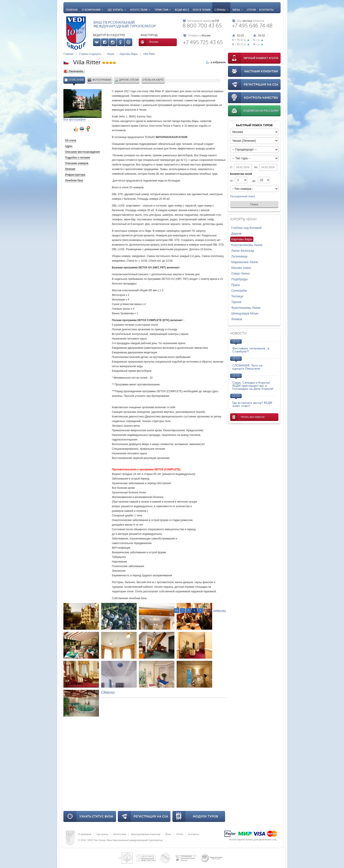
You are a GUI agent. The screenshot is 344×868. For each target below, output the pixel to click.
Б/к (177, 610)
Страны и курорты (90, 54)
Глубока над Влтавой (246, 228)
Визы (238, 10)
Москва (154, 42)
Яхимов (237, 319)
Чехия (111, 54)
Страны (221, 10)
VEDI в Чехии (202, 10)
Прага (235, 285)
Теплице (237, 296)
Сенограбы (239, 291)
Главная (72, 10)
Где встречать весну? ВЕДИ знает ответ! (252, 404)
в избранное (218, 62)
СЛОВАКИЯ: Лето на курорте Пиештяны (247, 367)
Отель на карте (153, 80)
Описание (74, 80)
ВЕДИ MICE (182, 10)
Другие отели (127, 80)
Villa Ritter (149, 54)
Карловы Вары (129, 54)
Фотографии (99, 80)
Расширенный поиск (243, 197)
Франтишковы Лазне (246, 308)
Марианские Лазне (245, 262)
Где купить (117, 10)
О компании (93, 10)
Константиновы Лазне (247, 245)
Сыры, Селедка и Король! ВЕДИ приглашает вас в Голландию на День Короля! (253, 386)
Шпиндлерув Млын (245, 313)
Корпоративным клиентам (146, 834)
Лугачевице (239, 256)
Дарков (236, 234)
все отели (216, 611)
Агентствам (140, 10)
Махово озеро (241, 268)
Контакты (266, 10)
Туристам (163, 10)
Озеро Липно (241, 273)
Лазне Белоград (243, 251)
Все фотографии (74, 119)
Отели (251, 10)
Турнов (236, 302)
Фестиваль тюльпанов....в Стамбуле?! (251, 350)
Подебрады (239, 279)
